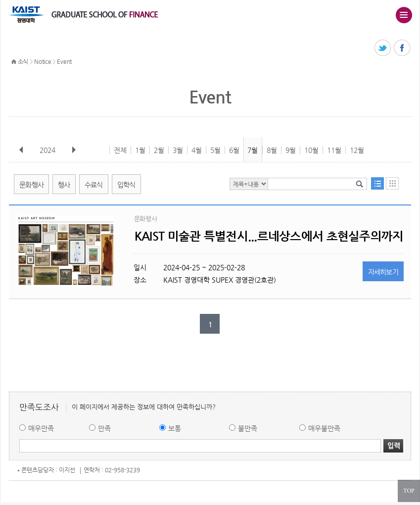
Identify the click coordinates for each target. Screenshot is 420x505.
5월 (215, 150)
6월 (234, 150)
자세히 (383, 272)
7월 (253, 150)
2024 (48, 150)
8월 (272, 150)
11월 (334, 150)
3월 (178, 150)
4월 (197, 150)
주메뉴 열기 (404, 15)
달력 (392, 183)
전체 (120, 150)
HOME (14, 62)
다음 (74, 150)
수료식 (94, 185)
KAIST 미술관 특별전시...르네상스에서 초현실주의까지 (269, 236)
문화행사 (31, 185)
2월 (159, 150)
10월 (311, 150)
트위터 (383, 48)
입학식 (126, 185)
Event (64, 61)
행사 (64, 185)
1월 (140, 150)
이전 (21, 150)
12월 (357, 150)
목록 (377, 183)
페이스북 (402, 48)
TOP (409, 491)
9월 (291, 150)
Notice (43, 61)
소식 (23, 61)
